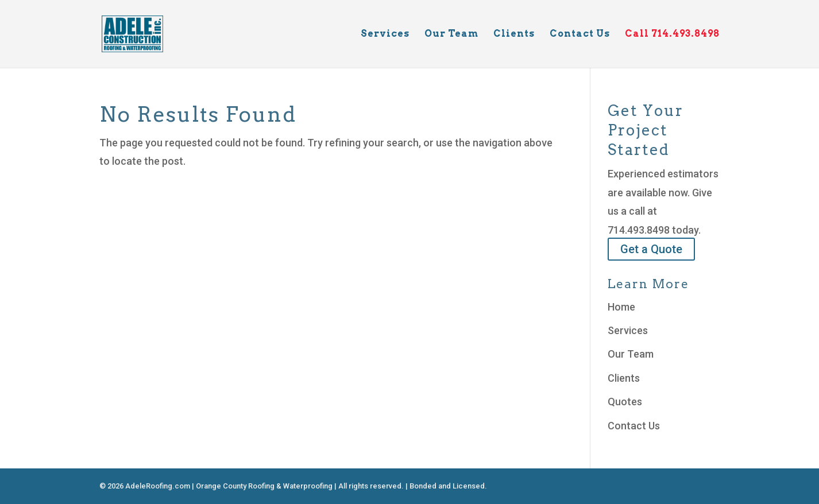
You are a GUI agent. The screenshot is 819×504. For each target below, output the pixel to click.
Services (385, 34)
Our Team (451, 34)
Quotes (625, 402)
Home (621, 307)
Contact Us (580, 34)
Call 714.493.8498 (672, 34)
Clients (514, 34)
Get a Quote (651, 249)
